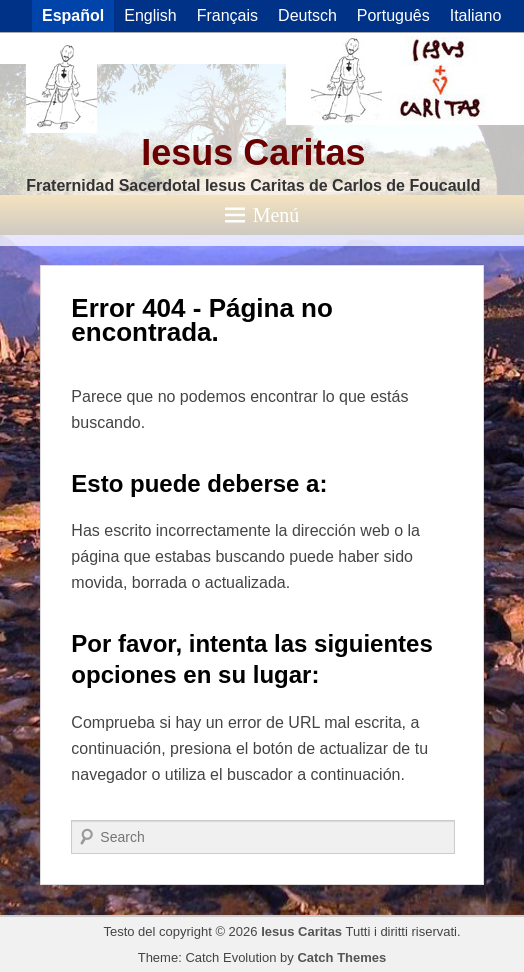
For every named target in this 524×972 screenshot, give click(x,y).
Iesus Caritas (253, 152)
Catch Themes (341, 957)
